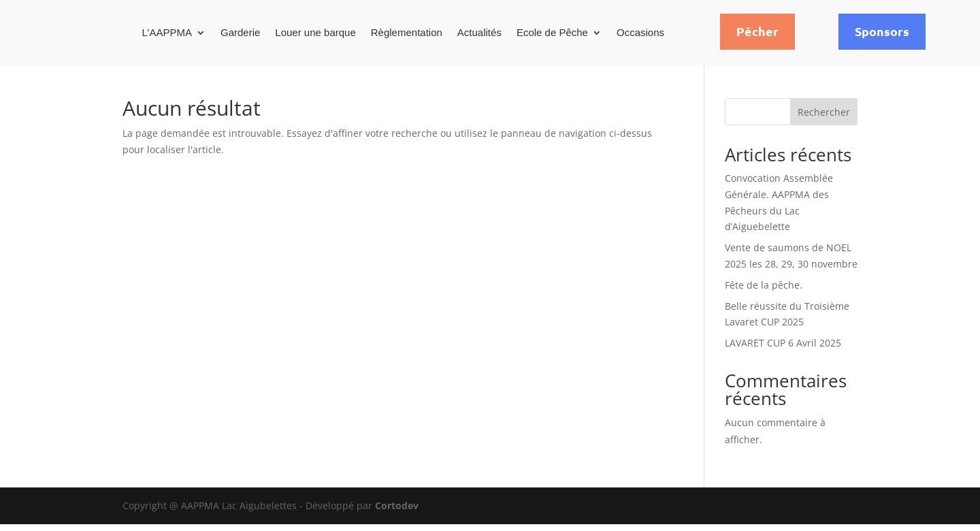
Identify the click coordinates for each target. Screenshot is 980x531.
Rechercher (824, 119)
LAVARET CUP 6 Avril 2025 (783, 350)
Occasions (640, 32)
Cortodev (397, 512)
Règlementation (407, 32)
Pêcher (757, 31)
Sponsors (882, 31)
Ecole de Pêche (552, 32)
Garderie (240, 32)
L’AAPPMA (167, 32)
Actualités (479, 32)
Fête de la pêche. (764, 292)
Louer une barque (315, 32)
